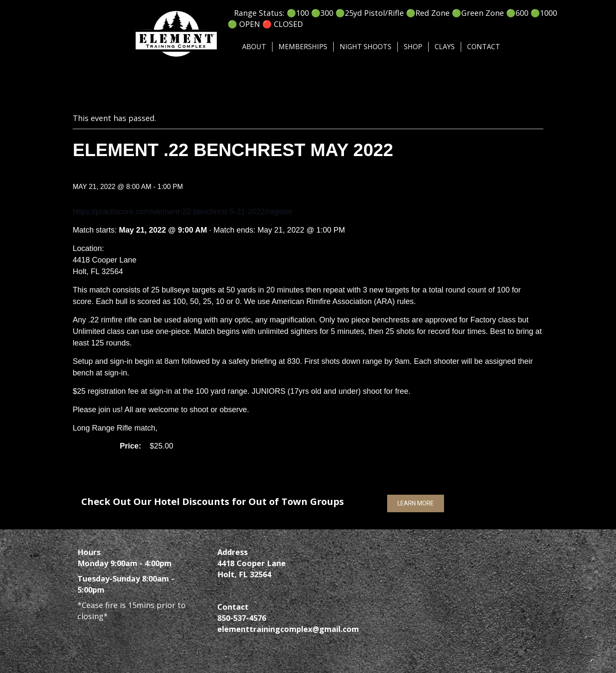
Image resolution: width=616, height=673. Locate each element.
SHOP (413, 47)
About (254, 47)
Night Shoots (366, 47)
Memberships (303, 47)
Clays (445, 47)
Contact (484, 47)
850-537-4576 (242, 618)
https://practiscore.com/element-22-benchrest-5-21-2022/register (183, 212)
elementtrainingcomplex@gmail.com (288, 629)
